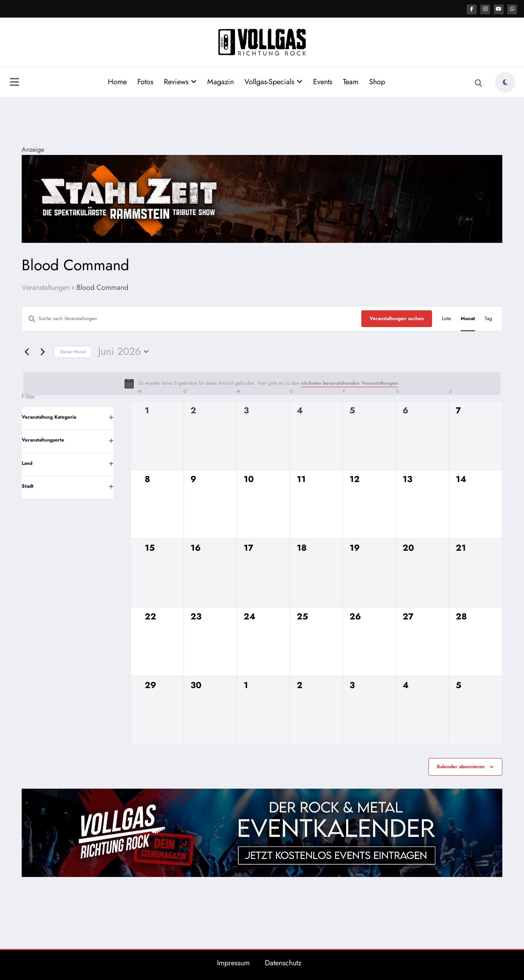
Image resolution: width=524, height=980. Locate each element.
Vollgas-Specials (273, 81)
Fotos (145, 81)
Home (117, 81)
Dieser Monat (73, 351)
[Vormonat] (27, 351)
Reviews (180, 81)
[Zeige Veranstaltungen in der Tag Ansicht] (488, 318)
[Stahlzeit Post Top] (262, 198)
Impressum (233, 962)
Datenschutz (283, 962)
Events (323, 81)
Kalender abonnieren (461, 766)
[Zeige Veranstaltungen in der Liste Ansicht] (446, 318)
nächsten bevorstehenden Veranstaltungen (349, 383)
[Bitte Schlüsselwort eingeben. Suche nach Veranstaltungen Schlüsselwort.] (192, 318)
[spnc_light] (505, 82)
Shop (377, 81)
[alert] (262, 383)
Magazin (221, 81)
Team (351, 81)
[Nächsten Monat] (43, 351)
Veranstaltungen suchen (397, 318)
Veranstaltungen (46, 287)
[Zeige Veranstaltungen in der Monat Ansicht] (468, 318)
